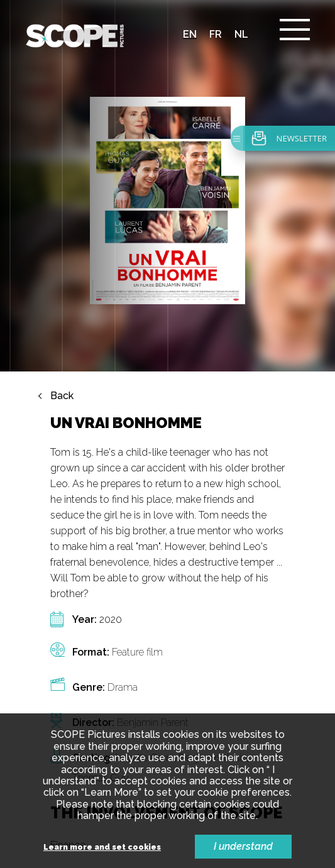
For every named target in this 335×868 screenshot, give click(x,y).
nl (241, 34)
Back (62, 295)
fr (216, 34)
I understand (243, 846)
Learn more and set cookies (102, 848)
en (190, 34)
